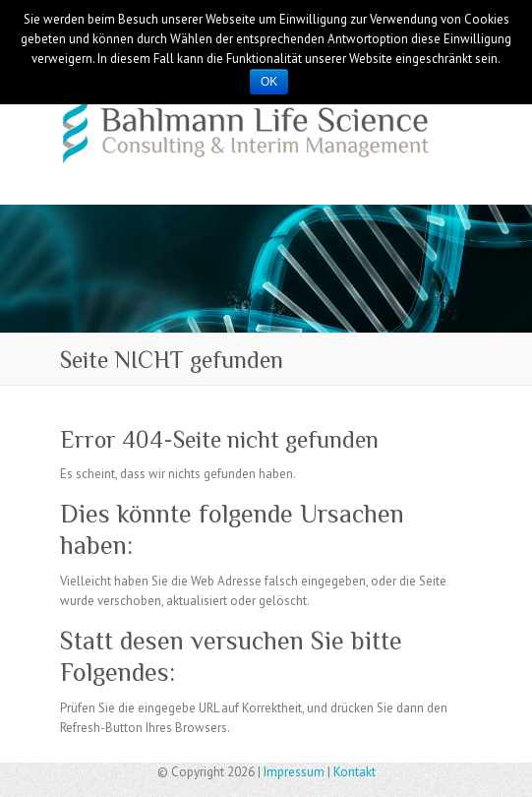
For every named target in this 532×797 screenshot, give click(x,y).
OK (269, 82)
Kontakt (355, 772)
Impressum (294, 772)
